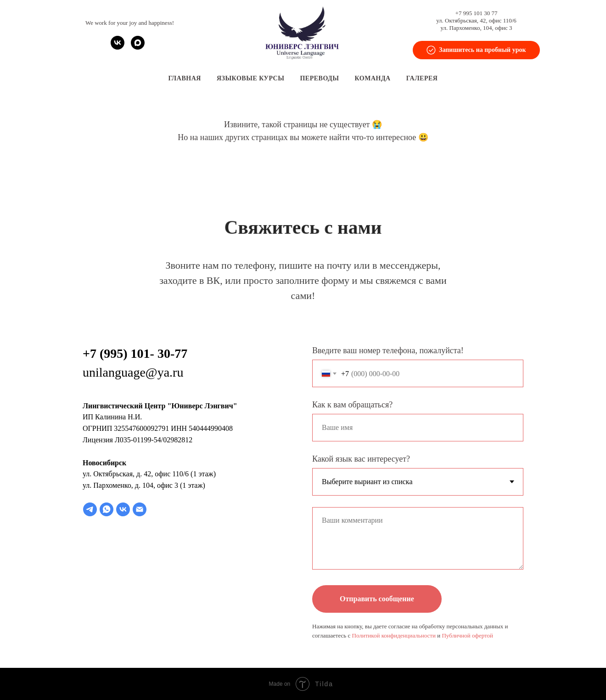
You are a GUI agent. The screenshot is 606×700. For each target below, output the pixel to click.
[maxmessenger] (138, 47)
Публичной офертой (467, 635)
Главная (185, 78)
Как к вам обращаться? (352, 405)
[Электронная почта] (140, 509)
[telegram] (90, 509)
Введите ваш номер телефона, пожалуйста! (388, 350)
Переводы (319, 78)
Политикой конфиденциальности (394, 635)
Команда (373, 78)
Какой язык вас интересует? (361, 459)
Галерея (422, 78)
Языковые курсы (251, 78)
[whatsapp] (107, 509)
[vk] (118, 47)
